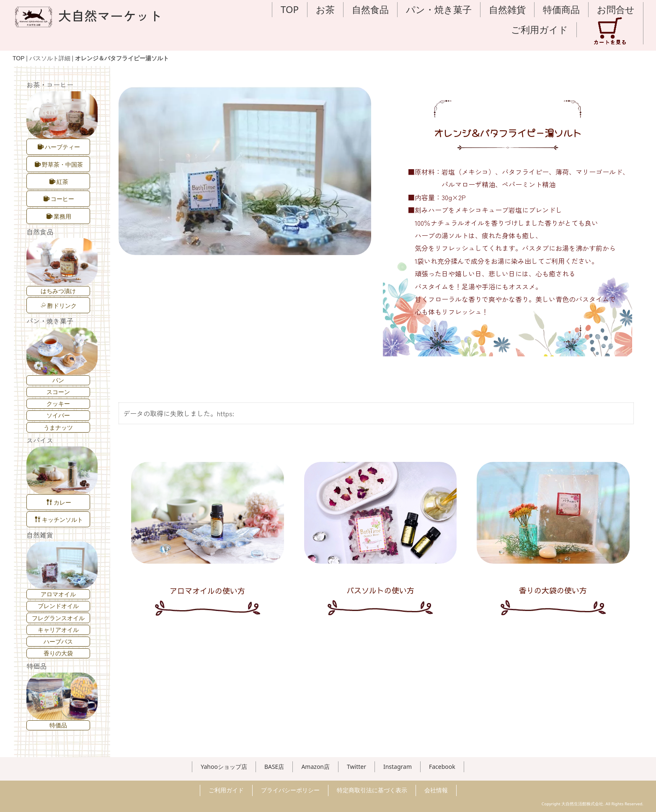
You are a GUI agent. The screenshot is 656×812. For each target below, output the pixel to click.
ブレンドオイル (58, 606)
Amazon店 (315, 767)
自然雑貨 (507, 9)
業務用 (58, 216)
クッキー (58, 403)
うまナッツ (58, 427)
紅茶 (58, 182)
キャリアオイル (58, 630)
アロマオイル (58, 594)
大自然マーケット (87, 15)
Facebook (442, 767)
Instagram (398, 767)
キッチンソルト (58, 519)
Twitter (356, 767)
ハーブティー (58, 147)
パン (58, 380)
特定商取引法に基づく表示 (372, 790)
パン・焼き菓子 (439, 9)
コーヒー (58, 199)
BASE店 (274, 767)
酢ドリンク (59, 305)
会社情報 (436, 790)
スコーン (58, 392)
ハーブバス (58, 641)
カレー (58, 502)
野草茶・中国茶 (58, 164)
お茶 (325, 9)
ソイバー (58, 415)
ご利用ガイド (540, 30)
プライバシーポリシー (290, 790)
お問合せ (616, 9)
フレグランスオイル (58, 618)
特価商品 (561, 9)
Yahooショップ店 (224, 767)
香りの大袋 (58, 653)
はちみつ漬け (58, 291)
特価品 (58, 725)
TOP (290, 9)
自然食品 (370, 9)
